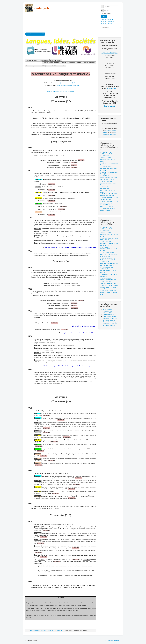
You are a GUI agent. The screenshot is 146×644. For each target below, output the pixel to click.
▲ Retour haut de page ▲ (113, 640)
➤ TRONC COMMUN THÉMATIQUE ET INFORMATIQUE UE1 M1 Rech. (108, 158)
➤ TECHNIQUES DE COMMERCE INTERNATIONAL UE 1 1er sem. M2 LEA (108, 270)
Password (103, 10)
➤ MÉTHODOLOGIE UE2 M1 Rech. (109, 164)
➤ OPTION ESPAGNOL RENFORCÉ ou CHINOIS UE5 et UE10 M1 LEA (109, 254)
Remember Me (107, 14)
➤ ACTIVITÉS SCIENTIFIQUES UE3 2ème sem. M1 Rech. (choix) (109, 178)
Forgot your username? (107, 21)
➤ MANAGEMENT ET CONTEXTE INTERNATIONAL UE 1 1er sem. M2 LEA (109, 263)
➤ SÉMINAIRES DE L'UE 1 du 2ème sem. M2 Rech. (109, 202)
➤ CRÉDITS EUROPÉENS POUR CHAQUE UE (108, 209)
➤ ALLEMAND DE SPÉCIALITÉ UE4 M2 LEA (108, 283)
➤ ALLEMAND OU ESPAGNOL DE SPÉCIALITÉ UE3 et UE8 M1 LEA (109, 243)
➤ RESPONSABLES (106, 154)
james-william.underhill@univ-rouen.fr (68, 86)
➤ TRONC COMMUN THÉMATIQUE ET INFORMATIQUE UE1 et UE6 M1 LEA (109, 233)
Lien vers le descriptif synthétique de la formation (61, 91)
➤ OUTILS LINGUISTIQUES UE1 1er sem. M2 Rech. (109, 195)
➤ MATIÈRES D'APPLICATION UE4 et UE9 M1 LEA (109, 249)
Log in (104, 16)
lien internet (112, 88)
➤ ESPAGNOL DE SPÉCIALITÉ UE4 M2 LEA (108, 279)
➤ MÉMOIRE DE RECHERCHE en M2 (107, 206)
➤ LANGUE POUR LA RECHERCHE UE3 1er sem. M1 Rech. (109, 168)
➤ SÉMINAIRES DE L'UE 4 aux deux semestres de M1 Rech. (108, 183)
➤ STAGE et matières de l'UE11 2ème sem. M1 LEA (108, 259)
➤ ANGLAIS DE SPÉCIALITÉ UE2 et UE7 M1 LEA (109, 239)
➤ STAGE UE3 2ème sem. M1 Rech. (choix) (109, 173)
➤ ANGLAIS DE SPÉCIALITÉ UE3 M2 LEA (109, 275)
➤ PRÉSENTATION (106, 152)
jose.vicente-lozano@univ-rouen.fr (70, 83)
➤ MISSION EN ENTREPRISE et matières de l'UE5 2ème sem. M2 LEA (109, 287)
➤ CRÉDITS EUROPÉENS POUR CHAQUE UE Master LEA (109, 293)
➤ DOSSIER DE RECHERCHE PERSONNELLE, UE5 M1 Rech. (108, 189)
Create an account (107, 20)
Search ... (101, 26)
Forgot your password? (107, 23)
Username (103, 6)
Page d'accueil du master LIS (35, 34)
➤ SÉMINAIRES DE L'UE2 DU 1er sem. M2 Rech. (109, 198)
